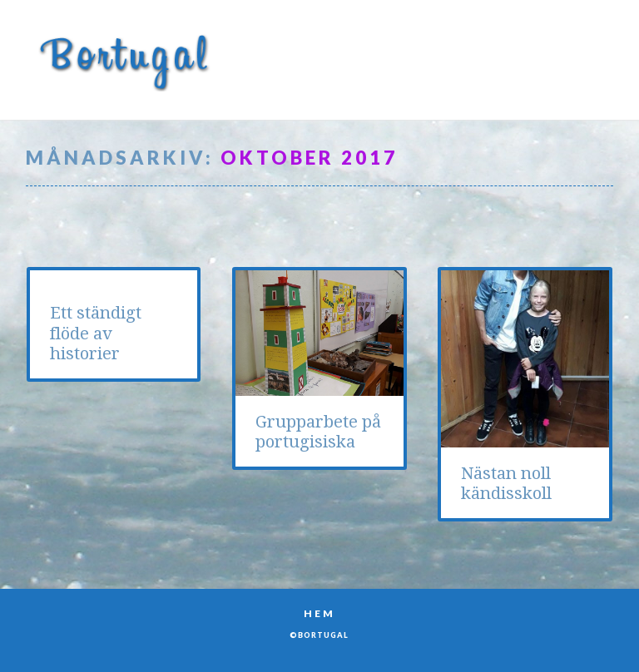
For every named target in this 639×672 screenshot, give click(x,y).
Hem (319, 613)
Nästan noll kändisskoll (506, 483)
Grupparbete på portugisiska (318, 432)
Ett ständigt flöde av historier (96, 333)
